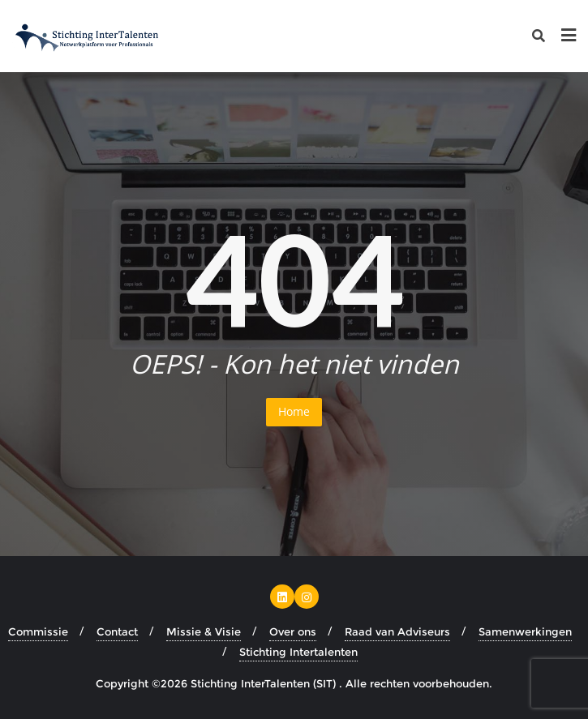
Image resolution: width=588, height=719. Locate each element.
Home (294, 411)
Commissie (38, 631)
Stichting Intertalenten (298, 652)
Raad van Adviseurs (397, 631)
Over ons (293, 631)
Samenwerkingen (525, 631)
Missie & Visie (204, 631)
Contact (117, 631)
